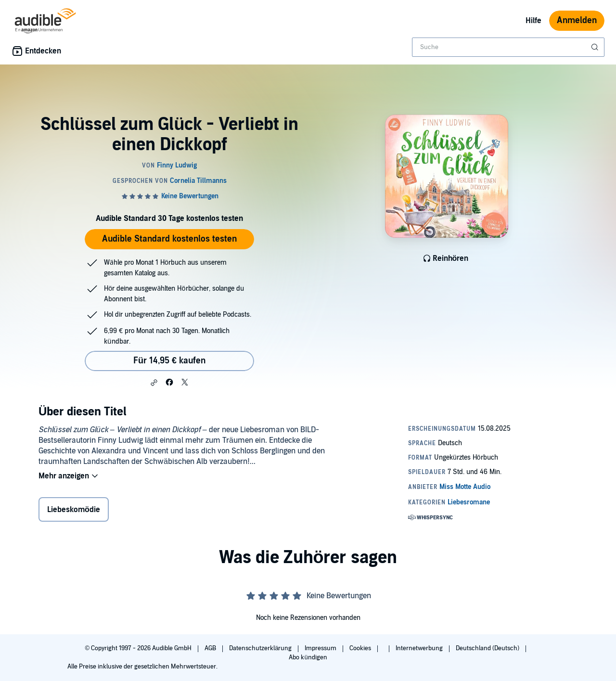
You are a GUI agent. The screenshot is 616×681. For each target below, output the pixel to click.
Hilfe (533, 21)
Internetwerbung (420, 648)
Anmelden (577, 20)
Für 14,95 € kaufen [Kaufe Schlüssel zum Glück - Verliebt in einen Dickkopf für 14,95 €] (169, 361)
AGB (211, 648)
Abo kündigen (308, 657)
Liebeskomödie (74, 510)
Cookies (361, 648)
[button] (154, 383)
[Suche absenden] (596, 47)
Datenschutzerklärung (261, 648)
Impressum (321, 648)
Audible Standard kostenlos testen (169, 239)
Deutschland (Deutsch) (488, 648)
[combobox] (508, 47)
